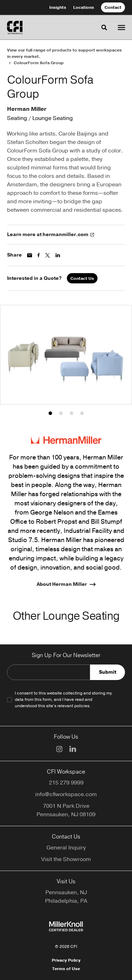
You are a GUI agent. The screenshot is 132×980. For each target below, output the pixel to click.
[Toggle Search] (104, 28)
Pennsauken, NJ (66, 892)
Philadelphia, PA (66, 901)
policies (82, 706)
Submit (108, 672)
